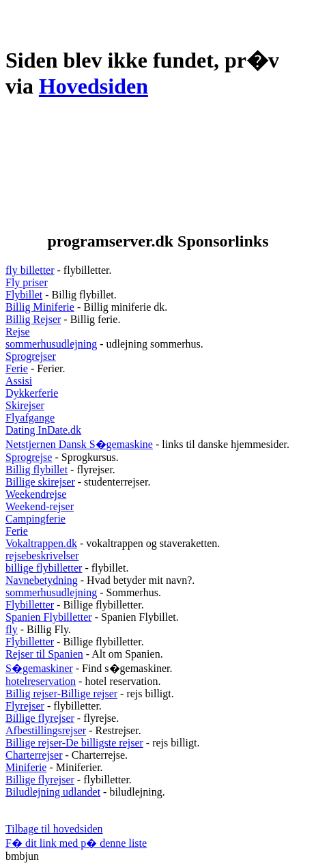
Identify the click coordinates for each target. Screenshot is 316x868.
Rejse (18, 332)
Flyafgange (30, 418)
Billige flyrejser (40, 718)
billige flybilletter (44, 568)
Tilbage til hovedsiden (54, 829)
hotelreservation (41, 681)
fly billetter (30, 270)
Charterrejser (34, 755)
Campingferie (35, 519)
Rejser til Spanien (44, 654)
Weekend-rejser (40, 506)
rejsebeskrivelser (42, 556)
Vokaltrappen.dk (41, 543)
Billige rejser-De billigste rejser (74, 743)
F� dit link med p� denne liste (76, 843)
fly (12, 629)
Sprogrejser (31, 356)
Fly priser (27, 282)
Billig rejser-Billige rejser (61, 694)
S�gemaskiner (39, 668)
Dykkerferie (32, 393)
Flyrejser (25, 706)
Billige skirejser (40, 482)
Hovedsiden (94, 86)
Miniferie (26, 767)
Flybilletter (30, 605)
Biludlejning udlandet (53, 792)
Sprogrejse (29, 457)
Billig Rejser (33, 319)
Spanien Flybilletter (49, 617)
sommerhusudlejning (51, 344)
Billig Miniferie (40, 307)
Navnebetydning (42, 580)
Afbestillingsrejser (46, 730)
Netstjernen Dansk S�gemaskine (79, 444)
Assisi (19, 381)
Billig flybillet (37, 470)
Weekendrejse (36, 494)
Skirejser (25, 405)
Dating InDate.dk (43, 430)
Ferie (17, 368)
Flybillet (24, 295)
